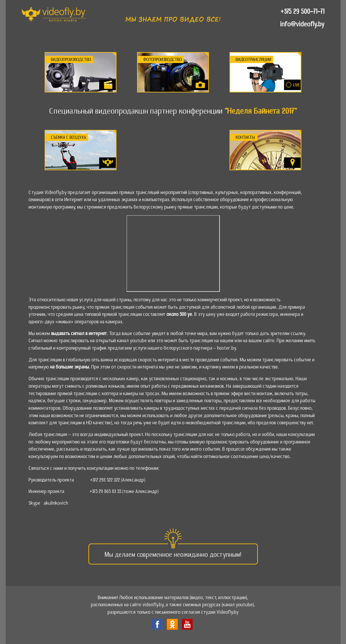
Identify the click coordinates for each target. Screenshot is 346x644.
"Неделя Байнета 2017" (261, 111)
